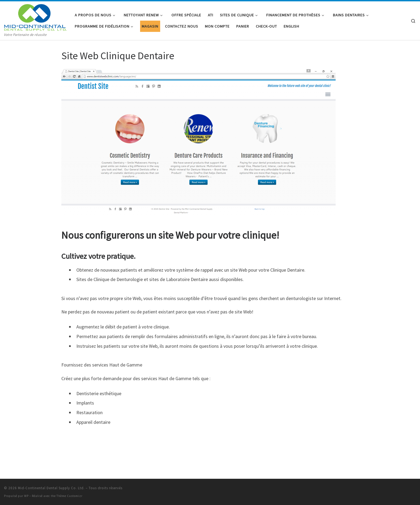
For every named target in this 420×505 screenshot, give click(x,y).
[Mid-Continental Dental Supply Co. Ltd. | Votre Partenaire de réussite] (35, 16)
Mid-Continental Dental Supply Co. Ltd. (51, 488)
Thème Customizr (70, 496)
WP (26, 496)
